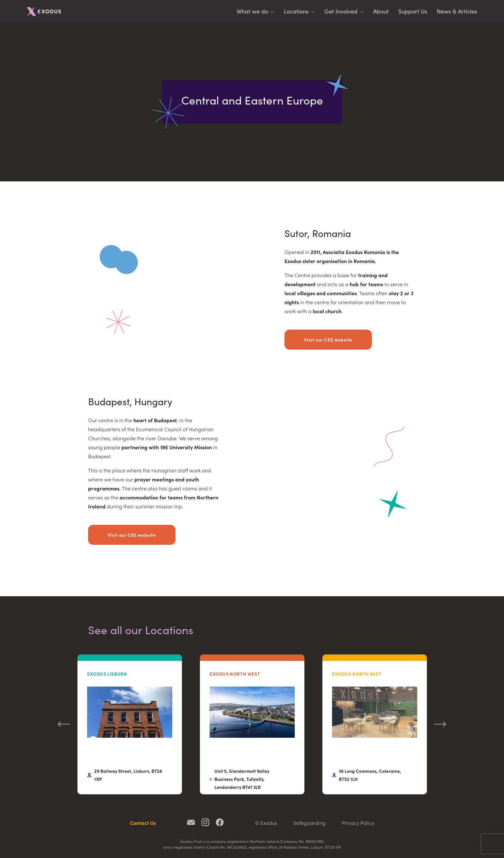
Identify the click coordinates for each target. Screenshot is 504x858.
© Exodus (266, 823)
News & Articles (457, 11)
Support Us (413, 11)
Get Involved (341, 11)
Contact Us (143, 823)
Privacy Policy (358, 823)
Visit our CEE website (328, 340)
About (381, 11)
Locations (296, 11)
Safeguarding (309, 823)
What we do (252, 11)
